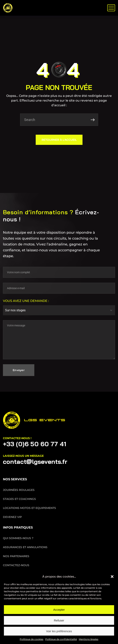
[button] (112, 577)
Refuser (59, 620)
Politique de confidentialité (61, 639)
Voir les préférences (59, 631)
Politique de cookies (31, 639)
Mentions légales (89, 639)
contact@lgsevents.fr (35, 461)
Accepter (59, 610)
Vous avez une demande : (26, 301)
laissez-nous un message (23, 456)
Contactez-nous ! (17, 438)
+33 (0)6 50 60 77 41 (35, 444)
